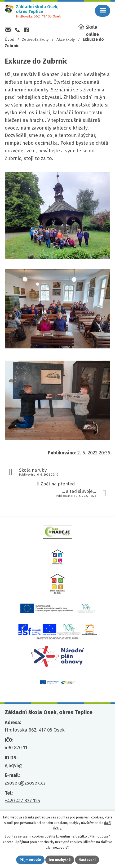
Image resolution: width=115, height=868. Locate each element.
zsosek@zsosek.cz (25, 783)
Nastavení (87, 860)
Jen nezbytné (60, 860)
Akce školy (66, 39)
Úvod (10, 39)
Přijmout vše (30, 860)
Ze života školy (35, 39)
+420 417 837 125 (22, 801)
